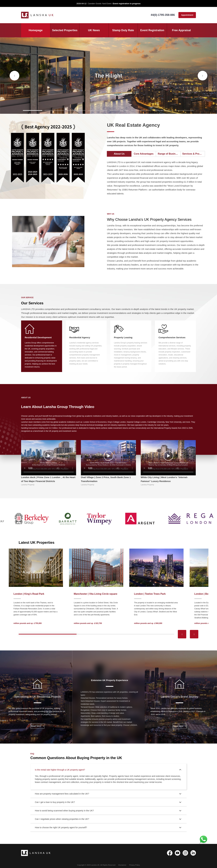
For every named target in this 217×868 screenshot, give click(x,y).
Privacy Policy (134, 865)
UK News (94, 30)
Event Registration (152, 30)
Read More (37, 726)
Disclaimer (122, 865)
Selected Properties (65, 30)
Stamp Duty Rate (123, 30)
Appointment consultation (187, 16)
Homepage (36, 30)
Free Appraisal (181, 30)
